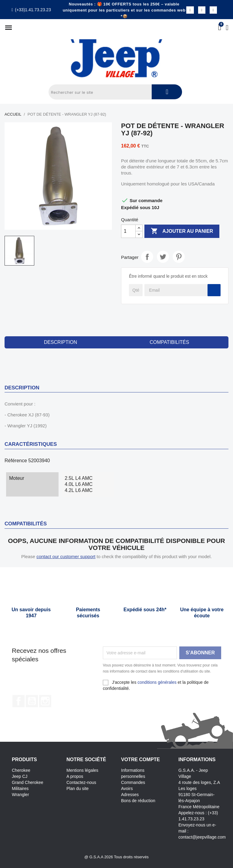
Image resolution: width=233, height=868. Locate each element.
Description (61, 342)
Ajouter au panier (182, 231)
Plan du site (78, 788)
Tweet (163, 257)
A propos (75, 776)
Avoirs (127, 788)
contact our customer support (66, 556)
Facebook (19, 701)
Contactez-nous (81, 782)
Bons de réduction (138, 801)
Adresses (130, 795)
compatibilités (169, 342)
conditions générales (157, 682)
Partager (147, 257)
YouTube (32, 701)
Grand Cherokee (28, 782)
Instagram (45, 701)
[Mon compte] (227, 28)
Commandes (133, 782)
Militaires (20, 788)
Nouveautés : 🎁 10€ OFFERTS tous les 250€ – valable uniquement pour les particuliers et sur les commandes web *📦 (124, 10)
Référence (16, 461)
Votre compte (140, 759)
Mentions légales (82, 770)
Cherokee (21, 770)
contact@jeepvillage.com (202, 837)
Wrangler (20, 795)
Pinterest (179, 257)
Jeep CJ (20, 776)
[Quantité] (128, 231)
